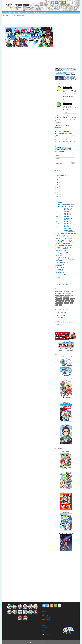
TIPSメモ (59, 266)
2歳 (57, 305)
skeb (66, 100)
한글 (72, 350)
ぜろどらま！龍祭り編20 (63, 227)
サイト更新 (60, 271)
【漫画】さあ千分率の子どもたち (64, 205)
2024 (58, 184)
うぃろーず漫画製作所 (18, 5)
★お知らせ (37, 13)
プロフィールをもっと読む (63, 116)
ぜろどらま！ (59, 299)
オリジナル (66, 299)
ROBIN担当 (68, 293)
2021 (58, 189)
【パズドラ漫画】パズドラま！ (64, 240)
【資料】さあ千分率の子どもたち (65, 259)
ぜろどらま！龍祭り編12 (63, 211)
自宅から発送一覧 (61, 343)
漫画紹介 (59, 278)
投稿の (45, 616)
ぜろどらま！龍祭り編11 (63, 210)
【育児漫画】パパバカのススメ (64, 203)
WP (72, 292)
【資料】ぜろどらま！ (63, 257)
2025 (58, 183)
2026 (58, 171)
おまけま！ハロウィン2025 (64, 239)
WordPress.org (46, 619)
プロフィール (45, 626)
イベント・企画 (61, 274)
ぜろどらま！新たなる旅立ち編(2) (65, 232)
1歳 (71, 303)
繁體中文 (64, 350)
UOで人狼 (59, 326)
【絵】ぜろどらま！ (62, 256)
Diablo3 (73, 299)
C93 (73, 301)
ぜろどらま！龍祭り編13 (63, 213)
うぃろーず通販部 (60, 301)
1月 (58, 181)
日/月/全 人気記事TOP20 (63, 285)
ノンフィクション (60, 295)
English (66, 297)
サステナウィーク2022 (63, 252)
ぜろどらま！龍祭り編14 (63, 215)
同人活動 (68, 301)
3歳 (61, 305)
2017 (58, 196)
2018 (58, 194)
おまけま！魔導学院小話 (63, 235)
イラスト (66, 303)
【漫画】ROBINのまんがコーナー (64, 247)
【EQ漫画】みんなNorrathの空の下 (65, 245)
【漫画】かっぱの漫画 (62, 249)
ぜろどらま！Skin (61, 316)
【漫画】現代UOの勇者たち (64, 244)
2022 (58, 188)
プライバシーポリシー (47, 629)
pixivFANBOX (59, 128)
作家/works (30, 13)
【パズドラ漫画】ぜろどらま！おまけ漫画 (66, 233)
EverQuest (59, 297)
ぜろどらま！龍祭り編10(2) (64, 208)
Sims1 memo (60, 317)
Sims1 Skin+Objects (62, 314)
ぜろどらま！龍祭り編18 (63, 223)
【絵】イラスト (60, 254)
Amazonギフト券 (60, 133)
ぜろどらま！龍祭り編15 (63, 217)
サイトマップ (45, 631)
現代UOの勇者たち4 (62, 176)
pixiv (66, 113)
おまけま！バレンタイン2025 (64, 237)
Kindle (65, 358)
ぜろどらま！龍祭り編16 (63, 220)
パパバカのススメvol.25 (63, 174)
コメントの (46, 618)
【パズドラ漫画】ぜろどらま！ (64, 206)
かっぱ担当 (66, 292)
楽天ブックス (69, 358)
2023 (58, 186)
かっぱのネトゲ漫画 (62, 251)
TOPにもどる (48, 635)
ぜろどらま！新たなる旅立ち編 (65, 230)
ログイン (44, 614)
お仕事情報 (60, 273)
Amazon (62, 358)
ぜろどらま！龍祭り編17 (63, 222)
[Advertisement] (67, 31)
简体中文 (69, 350)
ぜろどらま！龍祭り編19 (63, 225)
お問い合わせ (45, 13)
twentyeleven (60, 293)
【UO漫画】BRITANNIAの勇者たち (65, 242)
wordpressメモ (60, 264)
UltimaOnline (69, 295)
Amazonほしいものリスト (62, 131)
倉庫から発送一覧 (70, 343)
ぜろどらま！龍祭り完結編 (64, 228)
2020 (58, 191)
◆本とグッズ (21, 13)
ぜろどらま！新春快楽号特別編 (65, 218)
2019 (58, 193)
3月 (58, 177)
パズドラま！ (59, 292)
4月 (58, 172)
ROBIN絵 (60, 261)
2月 (58, 179)
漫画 (11, 13)
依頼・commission (62, 262)
